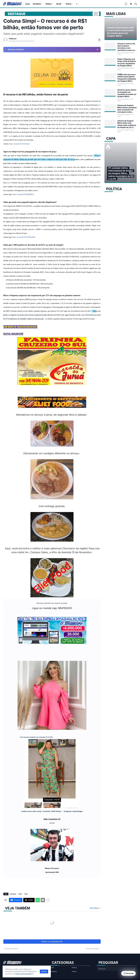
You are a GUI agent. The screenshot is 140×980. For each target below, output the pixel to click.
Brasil (59, 4)
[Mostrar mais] (48, 900)
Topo (26, 894)
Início (28, 4)
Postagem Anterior (11, 949)
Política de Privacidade (24, 974)
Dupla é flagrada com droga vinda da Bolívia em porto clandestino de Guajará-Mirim (127, 62)
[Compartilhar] (98, 40)
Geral (20, 894)
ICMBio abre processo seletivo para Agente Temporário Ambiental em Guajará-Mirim (127, 78)
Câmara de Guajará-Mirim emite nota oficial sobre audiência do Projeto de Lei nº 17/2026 (127, 124)
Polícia (68, 4)
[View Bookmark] (126, 5)
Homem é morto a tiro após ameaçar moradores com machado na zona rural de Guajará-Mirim (127, 47)
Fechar (44, 971)
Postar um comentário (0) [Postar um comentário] (52, 942)
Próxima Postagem (92, 949)
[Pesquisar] (135, 4)
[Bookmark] (96, 14)
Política (49, 4)
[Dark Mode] (130, 4)
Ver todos (94, 908)
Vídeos (74, 971)
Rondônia (37, 4)
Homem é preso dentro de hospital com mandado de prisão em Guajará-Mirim (127, 93)
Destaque (17, 14)
